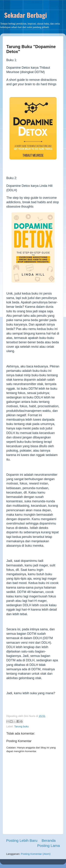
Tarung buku (22, 726)
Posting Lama (49, 846)
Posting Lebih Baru (22, 840)
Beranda (49, 840)
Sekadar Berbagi (26, 15)
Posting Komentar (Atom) (36, 854)
